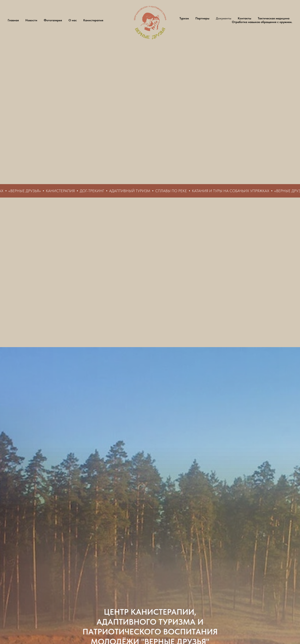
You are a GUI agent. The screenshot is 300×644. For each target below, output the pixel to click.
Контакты (245, 18)
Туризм (184, 18)
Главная (13, 20)
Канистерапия (93, 20)
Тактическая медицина (274, 18)
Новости (31, 20)
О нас (73, 20)
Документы (224, 18)
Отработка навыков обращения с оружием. (262, 22)
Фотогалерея (53, 20)
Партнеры (202, 18)
